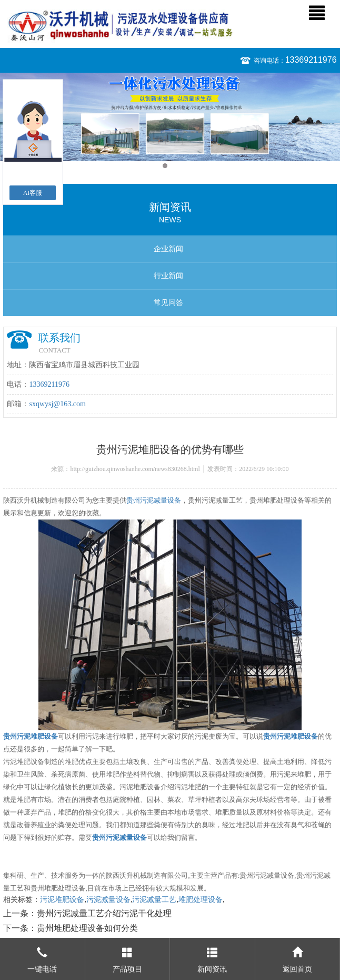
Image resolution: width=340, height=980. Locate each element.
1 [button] (165, 166)
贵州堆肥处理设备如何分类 (87, 928)
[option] (170, 117)
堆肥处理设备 (201, 900)
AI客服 (33, 193)
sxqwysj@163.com (57, 404)
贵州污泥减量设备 (154, 500)
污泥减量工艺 (154, 900)
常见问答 (168, 303)
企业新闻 (168, 249)
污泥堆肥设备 (62, 900)
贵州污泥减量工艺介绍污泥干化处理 (104, 913)
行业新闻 (168, 276)
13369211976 (311, 60)
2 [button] (175, 166)
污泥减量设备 (108, 900)
